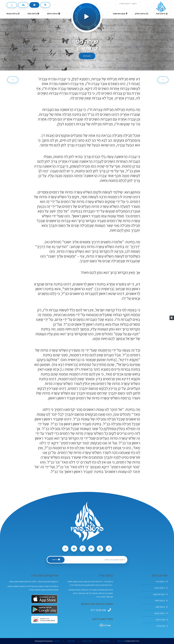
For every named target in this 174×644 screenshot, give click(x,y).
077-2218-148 (98, 610)
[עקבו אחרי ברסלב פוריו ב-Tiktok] (83, 549)
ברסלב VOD (162, 607)
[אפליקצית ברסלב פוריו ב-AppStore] (44, 599)
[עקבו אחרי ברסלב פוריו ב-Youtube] (74, 549)
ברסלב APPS (161, 601)
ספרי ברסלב (162, 620)
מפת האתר (71, 641)
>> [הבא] (13, 80)
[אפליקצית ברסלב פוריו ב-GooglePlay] (44, 610)
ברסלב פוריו (162, 582)
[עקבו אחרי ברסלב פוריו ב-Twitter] (91, 549)
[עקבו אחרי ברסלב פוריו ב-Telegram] (65, 549)
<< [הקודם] (163, 80)
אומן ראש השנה (160, 594)
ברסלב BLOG (161, 613)
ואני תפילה (162, 626)
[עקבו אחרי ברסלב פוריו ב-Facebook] (109, 549)
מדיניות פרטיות (105, 641)
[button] (172, 318)
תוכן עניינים (87, 56)
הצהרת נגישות (87, 641)
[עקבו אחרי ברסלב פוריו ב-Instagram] (100, 549)
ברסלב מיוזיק (161, 588)
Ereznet (57, 641)
